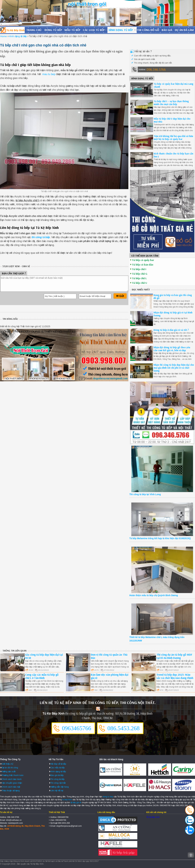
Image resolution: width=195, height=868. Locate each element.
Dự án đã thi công (10, 768)
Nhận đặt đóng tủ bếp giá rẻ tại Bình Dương (173, 314)
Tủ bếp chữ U (140, 283)
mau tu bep (49, 74)
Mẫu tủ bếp (72, 30)
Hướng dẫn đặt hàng (60, 787)
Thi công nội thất (58, 783)
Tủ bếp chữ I (139, 269)
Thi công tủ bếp (57, 779)
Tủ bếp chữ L (139, 278)
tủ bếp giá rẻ (76, 803)
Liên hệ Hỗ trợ (57, 791)
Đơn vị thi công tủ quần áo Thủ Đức (109, 656)
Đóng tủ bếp (53, 30)
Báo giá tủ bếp (57, 775)
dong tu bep (108, 797)
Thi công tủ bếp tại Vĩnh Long (145, 494)
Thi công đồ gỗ (148, 30)
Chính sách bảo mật (11, 787)
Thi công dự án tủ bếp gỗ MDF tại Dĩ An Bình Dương (174, 656)
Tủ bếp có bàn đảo (143, 265)
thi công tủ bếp (41, 237)
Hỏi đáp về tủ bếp (58, 764)
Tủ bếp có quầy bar (143, 260)
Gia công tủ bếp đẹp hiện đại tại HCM (44, 656)
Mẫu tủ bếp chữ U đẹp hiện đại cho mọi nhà (172, 120)
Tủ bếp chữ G (140, 274)
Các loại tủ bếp (94, 30)
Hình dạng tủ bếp (121, 30)
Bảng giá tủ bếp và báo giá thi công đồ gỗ (173, 297)
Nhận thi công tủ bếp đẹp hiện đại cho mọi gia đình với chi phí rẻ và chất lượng (174, 368)
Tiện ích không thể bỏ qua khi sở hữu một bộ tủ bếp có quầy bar (173, 138)
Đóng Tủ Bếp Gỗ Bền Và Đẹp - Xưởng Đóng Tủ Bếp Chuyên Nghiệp (12, 30)
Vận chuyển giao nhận (12, 783)
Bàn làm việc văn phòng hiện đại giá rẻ (110, 676)
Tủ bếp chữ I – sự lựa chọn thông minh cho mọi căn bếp (171, 103)
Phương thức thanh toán (13, 775)
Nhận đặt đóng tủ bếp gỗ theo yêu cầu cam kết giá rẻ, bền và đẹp (172, 349)
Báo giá (167, 30)
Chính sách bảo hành (12, 779)
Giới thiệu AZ (7, 764)
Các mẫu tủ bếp (58, 768)
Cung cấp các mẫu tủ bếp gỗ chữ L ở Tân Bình (42, 676)
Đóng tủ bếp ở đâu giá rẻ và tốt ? (171, 330)
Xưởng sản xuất (9, 771)
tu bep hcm (67, 800)
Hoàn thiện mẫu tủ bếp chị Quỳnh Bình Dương (154, 595)
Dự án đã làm (184, 30)
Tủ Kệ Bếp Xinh (153, 817)
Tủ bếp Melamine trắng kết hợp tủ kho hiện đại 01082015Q (160, 538)
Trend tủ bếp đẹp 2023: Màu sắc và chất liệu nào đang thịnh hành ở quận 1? (175, 678)
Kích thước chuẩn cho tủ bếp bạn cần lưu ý (173, 155)
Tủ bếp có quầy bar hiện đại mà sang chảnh (173, 85)
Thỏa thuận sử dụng (11, 791)
